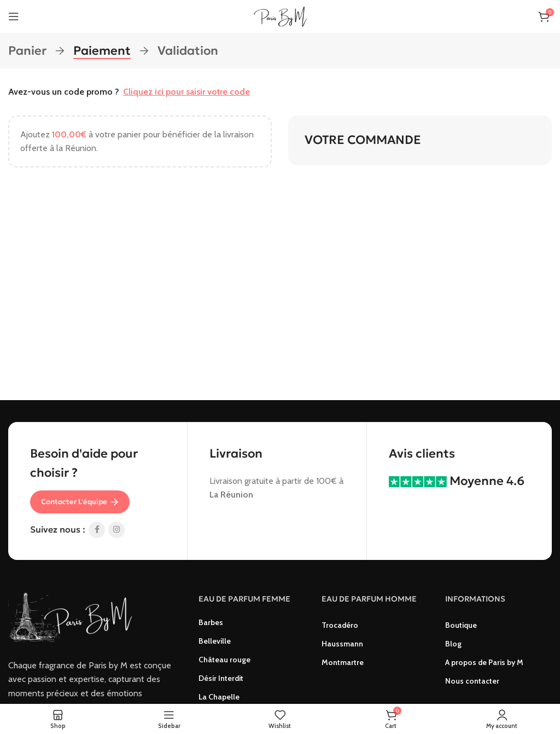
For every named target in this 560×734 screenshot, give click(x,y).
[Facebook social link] (97, 530)
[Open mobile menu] (14, 16)
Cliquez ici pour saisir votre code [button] (186, 92)
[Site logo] (280, 16)
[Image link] (71, 617)
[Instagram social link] (116, 530)
